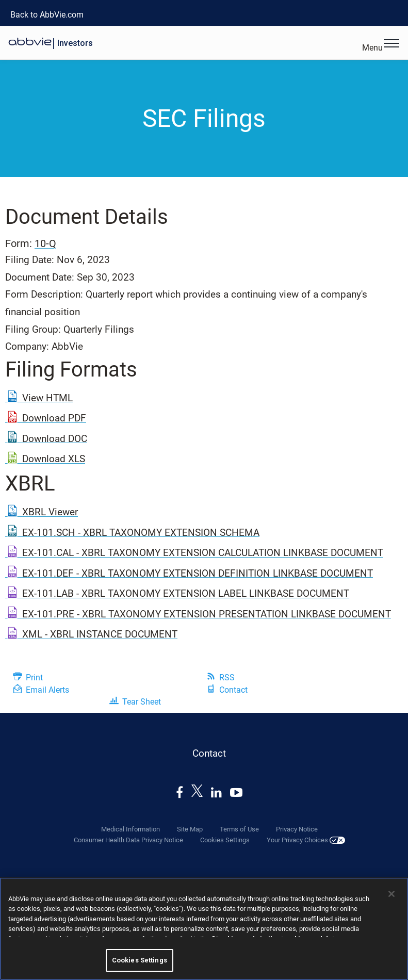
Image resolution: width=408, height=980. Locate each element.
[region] (204, 929)
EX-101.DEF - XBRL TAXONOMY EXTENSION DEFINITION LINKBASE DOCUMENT (198, 573)
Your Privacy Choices (306, 840)
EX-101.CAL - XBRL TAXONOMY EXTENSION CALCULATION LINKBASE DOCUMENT (203, 553)
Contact (233, 690)
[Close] (391, 894)
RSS (227, 677)
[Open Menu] (391, 44)
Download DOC (55, 439)
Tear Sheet (142, 702)
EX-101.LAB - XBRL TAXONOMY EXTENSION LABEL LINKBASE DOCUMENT (186, 593)
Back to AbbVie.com (47, 15)
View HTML (47, 398)
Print (34, 677)
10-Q (45, 243)
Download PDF (54, 418)
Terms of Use (239, 829)
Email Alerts (47, 690)
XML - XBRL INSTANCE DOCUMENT (100, 634)
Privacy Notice (297, 829)
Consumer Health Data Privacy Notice (128, 840)
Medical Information (130, 829)
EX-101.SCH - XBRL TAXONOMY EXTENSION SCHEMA (141, 533)
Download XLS (54, 459)
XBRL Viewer (50, 512)
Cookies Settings (225, 840)
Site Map (190, 829)
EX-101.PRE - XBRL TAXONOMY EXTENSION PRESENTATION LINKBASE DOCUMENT (207, 614)
